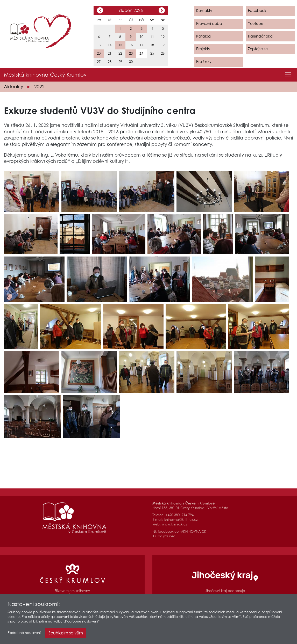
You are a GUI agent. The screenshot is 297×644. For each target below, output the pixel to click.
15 (120, 45)
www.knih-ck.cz (174, 524)
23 (131, 53)
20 (99, 53)
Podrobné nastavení (24, 634)
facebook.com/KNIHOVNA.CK (182, 532)
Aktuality (13, 87)
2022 (39, 87)
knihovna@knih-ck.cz (181, 520)
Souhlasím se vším (66, 634)
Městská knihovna (45, 75)
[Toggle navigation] (288, 75)
